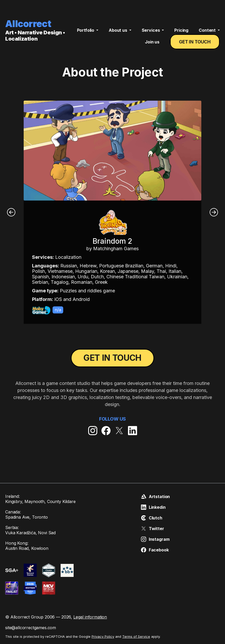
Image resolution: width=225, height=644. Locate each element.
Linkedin (153, 507)
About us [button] (118, 33)
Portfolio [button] (86, 33)
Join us (154, 44)
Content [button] (208, 33)
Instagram (155, 539)
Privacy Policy (103, 637)
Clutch (152, 518)
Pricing (181, 33)
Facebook (155, 550)
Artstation (155, 497)
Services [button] (151, 33)
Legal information (90, 617)
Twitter (153, 529)
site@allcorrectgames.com (31, 628)
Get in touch (196, 44)
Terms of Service (136, 637)
